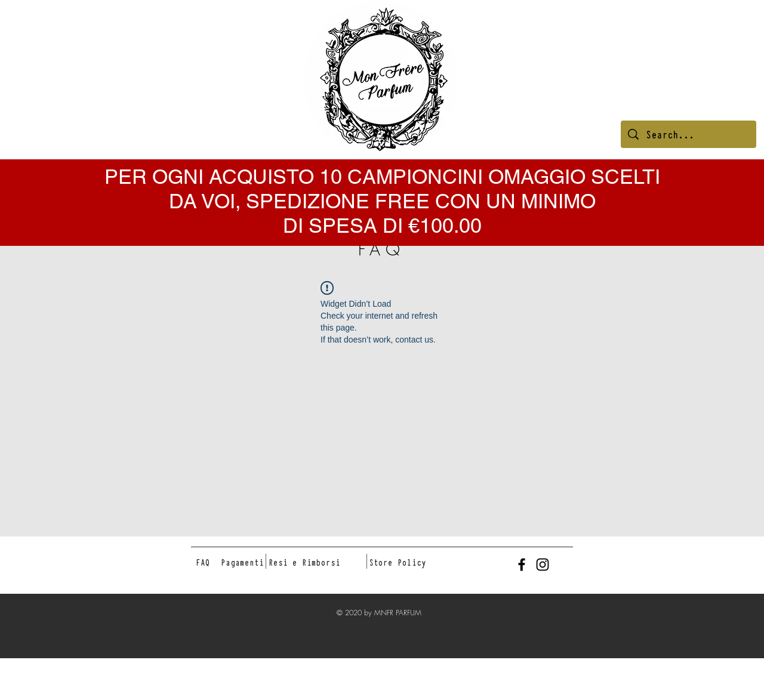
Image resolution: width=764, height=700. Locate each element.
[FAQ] (203, 562)
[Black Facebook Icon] (522, 565)
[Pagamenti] (242, 562)
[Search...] (688, 134)
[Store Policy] (397, 562)
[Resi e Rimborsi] (304, 562)
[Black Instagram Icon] (543, 565)
